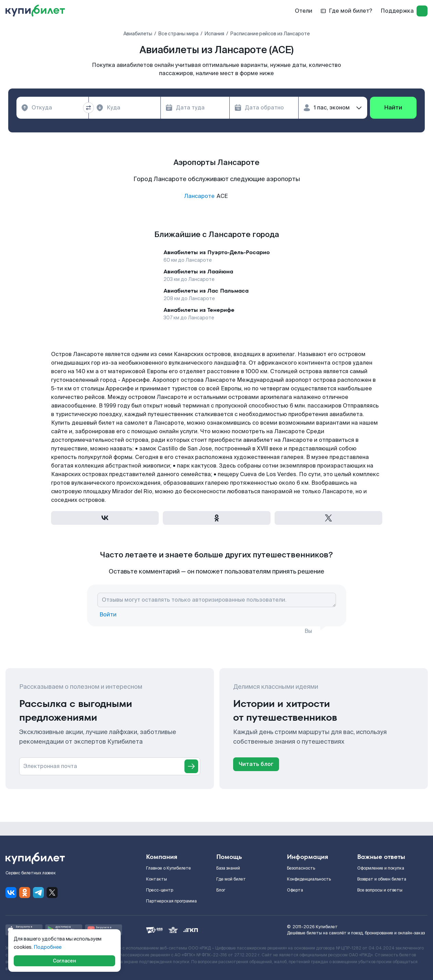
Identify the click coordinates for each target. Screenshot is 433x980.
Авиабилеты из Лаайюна (198, 271)
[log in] (422, 11)
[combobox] (52, 108)
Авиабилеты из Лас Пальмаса (206, 291)
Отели (304, 11)
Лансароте (199, 196)
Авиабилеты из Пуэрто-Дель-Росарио (217, 252)
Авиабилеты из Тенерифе (199, 310)
